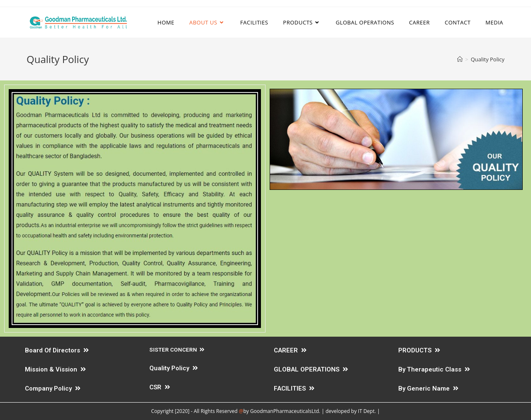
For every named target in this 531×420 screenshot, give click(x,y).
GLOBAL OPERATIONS (311, 369)
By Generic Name (428, 388)
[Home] (460, 59)
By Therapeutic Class (434, 369)
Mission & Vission (55, 369)
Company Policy (53, 388)
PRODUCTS (419, 350)
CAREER (290, 350)
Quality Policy (174, 368)
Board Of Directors (57, 350)
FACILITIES (294, 388)
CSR (160, 387)
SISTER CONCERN (177, 350)
